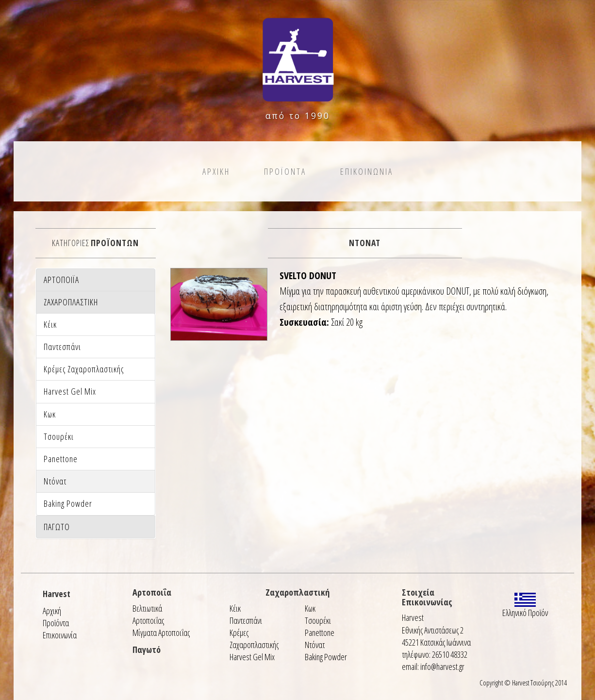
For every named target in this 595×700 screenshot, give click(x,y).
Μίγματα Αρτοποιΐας (161, 633)
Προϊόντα (56, 623)
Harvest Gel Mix (252, 657)
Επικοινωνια (367, 171)
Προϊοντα (285, 171)
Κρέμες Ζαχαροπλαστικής (254, 639)
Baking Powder (326, 657)
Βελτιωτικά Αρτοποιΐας (148, 614)
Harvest (57, 594)
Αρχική (52, 611)
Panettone (320, 633)
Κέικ (235, 608)
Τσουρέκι (318, 620)
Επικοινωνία (60, 635)
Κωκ (310, 608)
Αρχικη (216, 171)
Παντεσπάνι (246, 620)
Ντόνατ (315, 645)
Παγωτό (147, 650)
